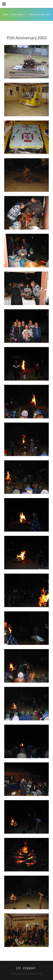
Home (6, 14)
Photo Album (17, 14)
